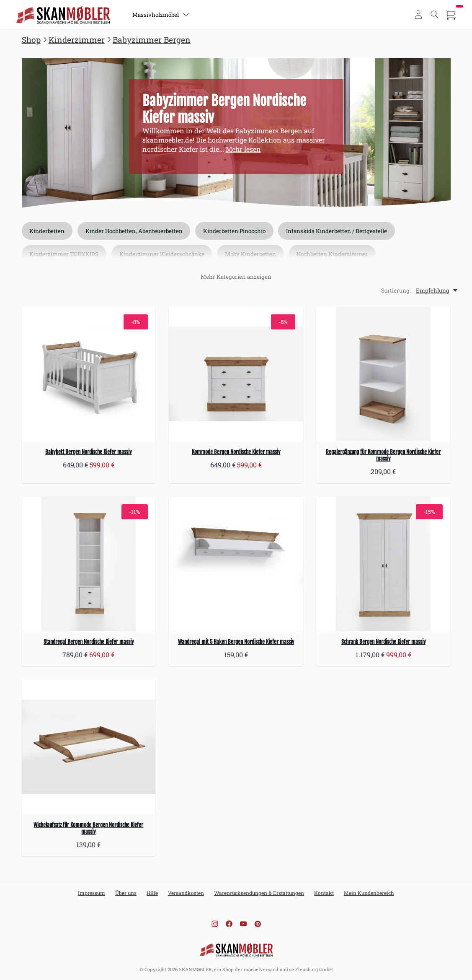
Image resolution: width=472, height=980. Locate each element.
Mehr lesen (243, 149)
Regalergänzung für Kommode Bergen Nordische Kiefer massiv (383, 455)
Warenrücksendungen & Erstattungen (259, 893)
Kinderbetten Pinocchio (235, 231)
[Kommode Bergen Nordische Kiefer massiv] (236, 374)
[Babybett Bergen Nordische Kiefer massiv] (89, 374)
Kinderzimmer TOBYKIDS (64, 254)
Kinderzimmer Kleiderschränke (162, 254)
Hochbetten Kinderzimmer (333, 254)
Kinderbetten (47, 231)
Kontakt (324, 893)
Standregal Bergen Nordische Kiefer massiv (89, 642)
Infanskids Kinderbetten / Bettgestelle (338, 231)
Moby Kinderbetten (251, 254)
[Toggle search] (435, 15)
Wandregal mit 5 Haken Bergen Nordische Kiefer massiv (236, 642)
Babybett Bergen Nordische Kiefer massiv (88, 452)
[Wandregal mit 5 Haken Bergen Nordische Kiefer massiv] (236, 564)
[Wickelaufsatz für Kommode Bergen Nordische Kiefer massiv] (89, 747)
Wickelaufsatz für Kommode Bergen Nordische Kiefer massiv (88, 828)
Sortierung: (396, 290)
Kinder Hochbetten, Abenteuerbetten (134, 231)
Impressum (92, 893)
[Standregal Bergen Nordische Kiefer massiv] (89, 564)
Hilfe (152, 893)
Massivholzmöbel (161, 15)
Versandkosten (186, 893)
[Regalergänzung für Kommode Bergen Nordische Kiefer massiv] (383, 374)
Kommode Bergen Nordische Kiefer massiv (236, 452)
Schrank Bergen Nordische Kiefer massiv (383, 642)
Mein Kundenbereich (369, 893)
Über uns (126, 893)
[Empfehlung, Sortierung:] (437, 290)
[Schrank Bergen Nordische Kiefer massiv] (383, 564)
